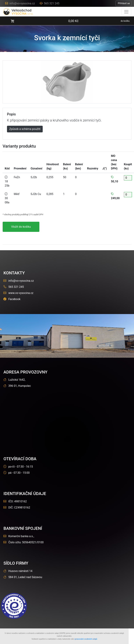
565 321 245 (50, 3)
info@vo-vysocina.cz (20, 3)
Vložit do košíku (21, 227)
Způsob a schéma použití (25, 129)
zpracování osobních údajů (86, 639)
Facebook (12, 299)
